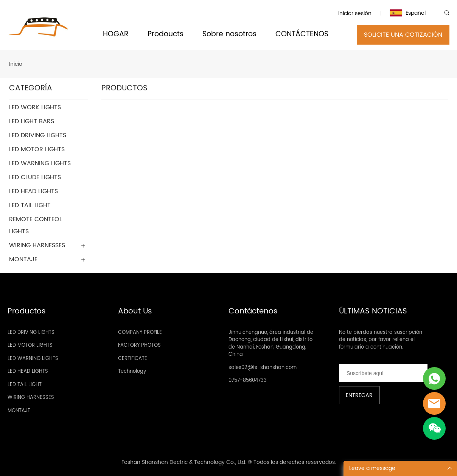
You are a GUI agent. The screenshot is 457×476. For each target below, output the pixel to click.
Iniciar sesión (355, 13)
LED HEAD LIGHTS (28, 371)
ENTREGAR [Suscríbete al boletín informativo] (359, 395)
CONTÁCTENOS (302, 35)
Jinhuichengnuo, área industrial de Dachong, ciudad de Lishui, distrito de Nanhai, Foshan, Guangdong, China (271, 344)
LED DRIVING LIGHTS (31, 333)
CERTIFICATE (133, 359)
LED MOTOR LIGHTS (30, 345)
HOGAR (116, 35)
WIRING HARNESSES (31, 398)
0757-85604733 (248, 381)
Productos (27, 311)
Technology (132, 371)
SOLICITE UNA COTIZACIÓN (403, 35)
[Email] (383, 373)
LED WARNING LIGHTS (33, 359)
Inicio (16, 64)
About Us (135, 311)
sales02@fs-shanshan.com (263, 368)
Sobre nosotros (229, 35)
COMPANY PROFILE (140, 333)
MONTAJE (19, 411)
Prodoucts (166, 35)
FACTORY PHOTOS (139, 345)
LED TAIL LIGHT (25, 385)
